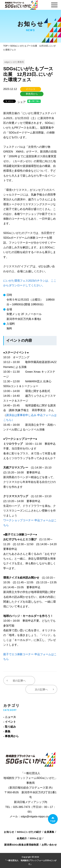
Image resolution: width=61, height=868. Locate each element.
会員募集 (49, 832)
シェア (22, 102)
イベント (31, 89)
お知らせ (9, 832)
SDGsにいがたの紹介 (29, 832)
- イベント (10, 722)
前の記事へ (19, 681)
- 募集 (7, 731)
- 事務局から (11, 736)
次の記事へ (41, 690)
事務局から (32, 94)
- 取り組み (10, 727)
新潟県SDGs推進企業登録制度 (22, 845)
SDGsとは (36, 838)
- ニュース (10, 717)
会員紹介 (22, 838)
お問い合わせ (49, 845)
